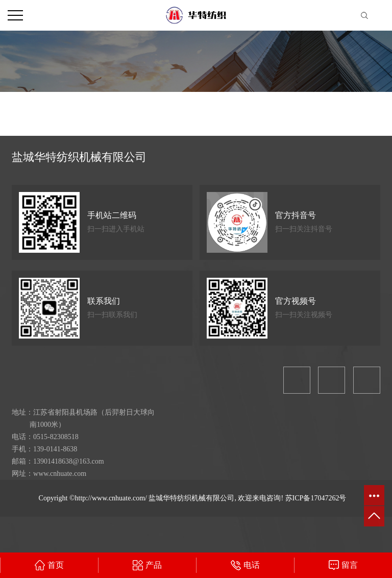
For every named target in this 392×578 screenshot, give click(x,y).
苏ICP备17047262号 (316, 498)
